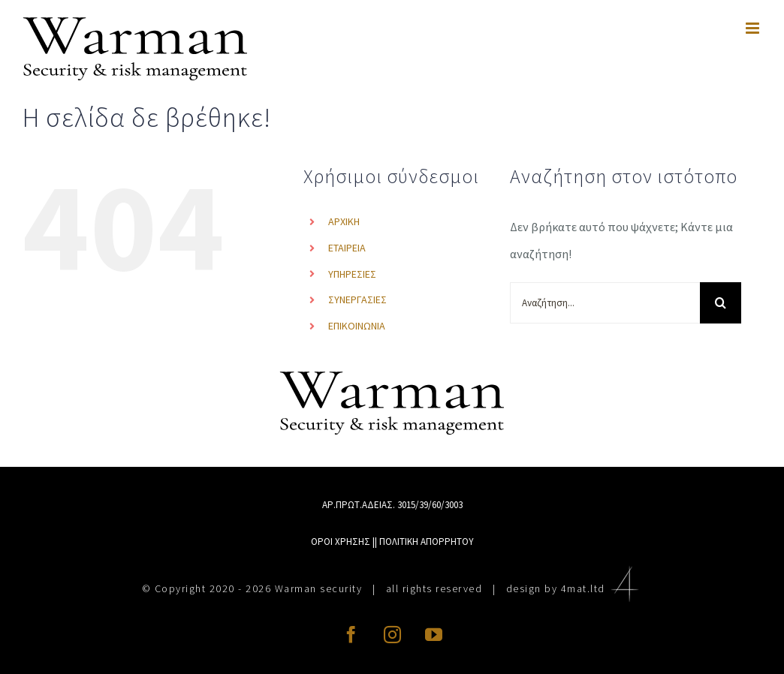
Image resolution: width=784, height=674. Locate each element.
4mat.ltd (602, 588)
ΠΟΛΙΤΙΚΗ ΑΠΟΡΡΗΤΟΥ (427, 542)
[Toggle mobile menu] (754, 28)
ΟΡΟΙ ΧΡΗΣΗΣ (341, 542)
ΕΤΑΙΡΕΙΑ (347, 248)
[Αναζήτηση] (721, 303)
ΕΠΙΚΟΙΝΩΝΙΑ (357, 326)
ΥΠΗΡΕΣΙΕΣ (352, 274)
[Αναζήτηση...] (605, 303)
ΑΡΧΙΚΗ (344, 221)
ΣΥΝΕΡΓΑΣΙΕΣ (357, 299)
